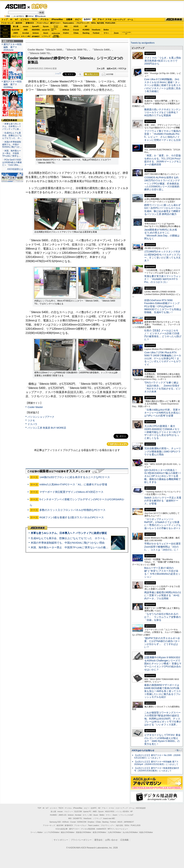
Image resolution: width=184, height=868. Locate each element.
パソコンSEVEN (56, 26)
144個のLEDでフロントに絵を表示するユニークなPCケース (75, 477)
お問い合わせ (111, 840)
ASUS (76, 26)
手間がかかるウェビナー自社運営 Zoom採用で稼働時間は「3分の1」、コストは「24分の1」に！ (164, 547)
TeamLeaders (68, 23)
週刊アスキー (55, 23)
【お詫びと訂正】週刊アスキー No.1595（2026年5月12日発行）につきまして (157, 757)
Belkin (106, 30)
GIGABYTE (46, 30)
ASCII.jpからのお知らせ (143, 750)
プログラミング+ (83, 23)
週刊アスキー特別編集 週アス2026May (12, 84)
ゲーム (130, 20)
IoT (16, 19)
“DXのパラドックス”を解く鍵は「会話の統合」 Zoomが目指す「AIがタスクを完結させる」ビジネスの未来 (162, 387)
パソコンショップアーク (41, 417)
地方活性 (101, 23)
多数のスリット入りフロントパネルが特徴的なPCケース (72, 510)
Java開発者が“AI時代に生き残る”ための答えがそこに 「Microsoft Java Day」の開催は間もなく (162, 234)
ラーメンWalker (37, 832)
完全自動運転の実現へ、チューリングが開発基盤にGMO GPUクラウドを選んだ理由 (163, 451)
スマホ (108, 19)
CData (76, 33)
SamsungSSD (54, 30)
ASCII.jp (15, 6)
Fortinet (96, 33)
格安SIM (19, 23)
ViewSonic (96, 30)
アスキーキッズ (7, 23)
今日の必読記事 (61, 829)
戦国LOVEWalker (146, 832)
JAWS (15, 33)
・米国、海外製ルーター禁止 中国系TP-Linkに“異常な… (12, 153)
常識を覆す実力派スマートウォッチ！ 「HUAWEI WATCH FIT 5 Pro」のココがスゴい (162, 279)
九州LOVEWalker (114, 832)
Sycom (46, 26)
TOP (39, 808)
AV (94, 19)
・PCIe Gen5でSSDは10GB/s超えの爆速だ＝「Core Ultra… (12, 162)
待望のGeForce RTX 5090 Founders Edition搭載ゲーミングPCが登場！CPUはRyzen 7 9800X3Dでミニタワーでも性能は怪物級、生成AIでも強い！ (163, 306)
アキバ (101, 19)
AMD (26, 30)
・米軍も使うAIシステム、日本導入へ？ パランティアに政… (12, 126)
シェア (58, 73)
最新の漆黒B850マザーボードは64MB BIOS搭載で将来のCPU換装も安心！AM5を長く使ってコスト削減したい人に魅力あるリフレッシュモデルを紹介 (163, 691)
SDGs (93, 23)
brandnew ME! (56, 36)
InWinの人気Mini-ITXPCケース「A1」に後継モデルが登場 (73, 484)
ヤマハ (106, 33)
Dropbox (66, 33)
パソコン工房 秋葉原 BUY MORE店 (47, 428)
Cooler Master (35, 407)
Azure (46, 33)
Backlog (86, 33)
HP (86, 26)
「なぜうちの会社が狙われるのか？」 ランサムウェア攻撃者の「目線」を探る (162, 617)
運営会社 (98, 840)
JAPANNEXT (36, 36)
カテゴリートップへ (118, 444)
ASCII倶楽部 (174, 20)
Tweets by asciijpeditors (143, 43)
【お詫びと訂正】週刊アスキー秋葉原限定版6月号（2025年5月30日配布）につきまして (157, 769)
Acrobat (26, 33)
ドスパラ (32, 424)
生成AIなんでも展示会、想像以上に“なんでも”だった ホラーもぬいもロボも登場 (78, 538)
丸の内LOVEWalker (130, 832)
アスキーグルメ (43, 23)
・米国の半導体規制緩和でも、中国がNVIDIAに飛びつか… (12, 144)
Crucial (76, 30)
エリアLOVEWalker (52, 832)
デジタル (44, 19)
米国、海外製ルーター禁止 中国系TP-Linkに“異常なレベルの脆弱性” (71, 547)
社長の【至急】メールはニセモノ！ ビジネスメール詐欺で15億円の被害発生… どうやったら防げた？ (163, 335)
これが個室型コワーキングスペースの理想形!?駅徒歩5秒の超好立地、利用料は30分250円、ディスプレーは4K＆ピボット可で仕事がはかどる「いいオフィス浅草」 (163, 719)
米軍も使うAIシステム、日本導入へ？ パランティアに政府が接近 (69, 533)
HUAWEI (86, 30)
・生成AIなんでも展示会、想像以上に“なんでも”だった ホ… (12, 135)
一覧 (79, 74)
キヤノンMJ (26, 36)
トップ (5, 19)
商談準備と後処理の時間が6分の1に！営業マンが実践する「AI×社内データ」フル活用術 (163, 595)
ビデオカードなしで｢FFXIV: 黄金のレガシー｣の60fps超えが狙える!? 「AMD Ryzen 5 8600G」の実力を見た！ (162, 739)
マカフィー (16, 36)
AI (11, 19)
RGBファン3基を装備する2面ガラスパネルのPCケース (72, 517)
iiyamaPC (36, 26)
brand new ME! (109, 818)
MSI (66, 26)
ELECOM (16, 30)
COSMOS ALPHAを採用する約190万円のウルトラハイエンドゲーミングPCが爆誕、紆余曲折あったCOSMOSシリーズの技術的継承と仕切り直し (162, 183)
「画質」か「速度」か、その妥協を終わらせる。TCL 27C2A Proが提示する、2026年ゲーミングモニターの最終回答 (163, 160)
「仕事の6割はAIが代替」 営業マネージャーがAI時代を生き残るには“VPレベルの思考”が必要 (162, 413)
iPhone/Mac (57, 19)
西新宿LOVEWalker (84, 832)
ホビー (78, 19)
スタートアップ (119, 20)
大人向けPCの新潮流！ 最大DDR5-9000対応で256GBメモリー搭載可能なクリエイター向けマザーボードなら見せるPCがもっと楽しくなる (162, 432)
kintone (36, 33)
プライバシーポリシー (81, 840)
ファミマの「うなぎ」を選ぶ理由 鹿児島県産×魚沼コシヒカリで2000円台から (164, 61)
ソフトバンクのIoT (126, 33)
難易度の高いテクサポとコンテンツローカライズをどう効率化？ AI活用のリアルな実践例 (163, 112)
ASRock (66, 30)
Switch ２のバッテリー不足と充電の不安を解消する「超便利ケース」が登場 (163, 501)
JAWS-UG (62, 815)
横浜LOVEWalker (68, 832)
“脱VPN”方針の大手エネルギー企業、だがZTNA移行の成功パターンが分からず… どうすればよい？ (162, 643)
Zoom (116, 33)
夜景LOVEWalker (99, 832)
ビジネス (25, 19)
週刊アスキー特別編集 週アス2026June (12, 47)
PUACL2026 (110, 23)
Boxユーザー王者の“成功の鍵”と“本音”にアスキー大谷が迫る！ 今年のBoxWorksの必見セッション (162, 572)
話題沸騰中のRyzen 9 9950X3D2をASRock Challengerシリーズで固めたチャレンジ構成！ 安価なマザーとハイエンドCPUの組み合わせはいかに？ (163, 663)
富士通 (16, 26)
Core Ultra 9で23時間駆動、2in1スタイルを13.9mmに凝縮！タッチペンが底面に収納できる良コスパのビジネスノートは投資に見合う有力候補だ (162, 85)
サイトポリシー (61, 840)
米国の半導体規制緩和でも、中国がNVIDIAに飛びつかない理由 (68, 543)
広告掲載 (124, 840)
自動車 (69, 19)
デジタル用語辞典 (88, 829)
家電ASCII (30, 23)
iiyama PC (87, 812)
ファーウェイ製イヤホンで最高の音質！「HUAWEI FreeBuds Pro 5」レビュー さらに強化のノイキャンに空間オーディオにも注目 (162, 135)
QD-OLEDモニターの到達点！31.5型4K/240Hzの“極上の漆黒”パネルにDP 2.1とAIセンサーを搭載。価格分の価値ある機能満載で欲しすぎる (162, 476)
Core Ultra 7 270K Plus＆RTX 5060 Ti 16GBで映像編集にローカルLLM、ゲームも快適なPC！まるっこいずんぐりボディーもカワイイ (163, 358)
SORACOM (82, 822)
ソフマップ (46, 36)
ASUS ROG (36, 30)
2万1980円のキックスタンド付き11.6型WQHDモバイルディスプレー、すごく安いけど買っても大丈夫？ (163, 256)
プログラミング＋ (108, 825)
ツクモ (31, 420)
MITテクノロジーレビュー (118, 829)
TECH (34, 19)
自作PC (38, 6)
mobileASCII (101, 829)
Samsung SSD (55, 822)
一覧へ (178, 750)
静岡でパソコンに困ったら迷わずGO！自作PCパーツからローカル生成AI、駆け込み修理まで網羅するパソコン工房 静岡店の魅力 (162, 210)
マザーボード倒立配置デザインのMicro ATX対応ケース (71, 492)
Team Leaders (93, 825)
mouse (26, 26)
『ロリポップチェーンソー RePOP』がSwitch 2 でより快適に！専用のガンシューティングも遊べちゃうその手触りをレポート (162, 524)
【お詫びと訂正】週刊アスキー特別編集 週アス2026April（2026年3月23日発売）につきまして (156, 763)
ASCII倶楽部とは (15, 169)
